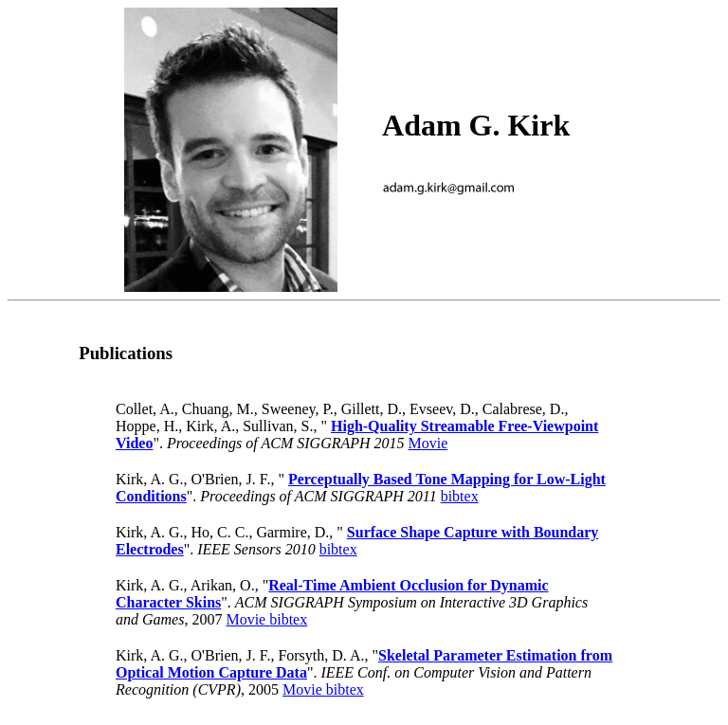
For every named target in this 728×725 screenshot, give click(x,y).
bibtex (460, 496)
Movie (428, 443)
